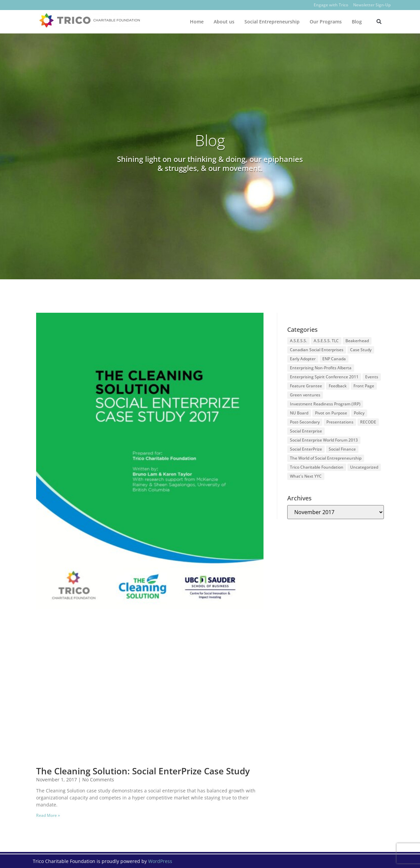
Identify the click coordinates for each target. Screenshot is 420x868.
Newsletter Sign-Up (372, 5)
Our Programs (326, 22)
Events (372, 377)
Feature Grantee (306, 386)
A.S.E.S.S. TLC (326, 341)
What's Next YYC (306, 476)
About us (224, 22)
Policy (359, 413)
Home (197, 22)
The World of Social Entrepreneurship (326, 458)
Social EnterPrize (306, 449)
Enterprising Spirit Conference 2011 (324, 377)
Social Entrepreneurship (272, 22)
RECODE (368, 422)
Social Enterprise (306, 431)
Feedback (338, 386)
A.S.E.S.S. (298, 341)
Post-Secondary (305, 422)
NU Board (299, 413)
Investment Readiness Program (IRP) (325, 404)
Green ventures (305, 395)
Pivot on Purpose (331, 413)
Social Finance (342, 449)
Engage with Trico (331, 5)
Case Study (361, 350)
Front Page (364, 386)
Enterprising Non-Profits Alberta (321, 368)
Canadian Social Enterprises (317, 350)
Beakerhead (357, 341)
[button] (379, 22)
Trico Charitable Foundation (317, 467)
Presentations (340, 422)
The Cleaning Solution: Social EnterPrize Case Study (143, 771)
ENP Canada (334, 359)
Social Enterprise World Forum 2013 (324, 440)
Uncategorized (364, 467)
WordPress (160, 861)
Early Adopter (303, 359)
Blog (357, 22)
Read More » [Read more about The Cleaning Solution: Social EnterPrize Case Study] (48, 815)
